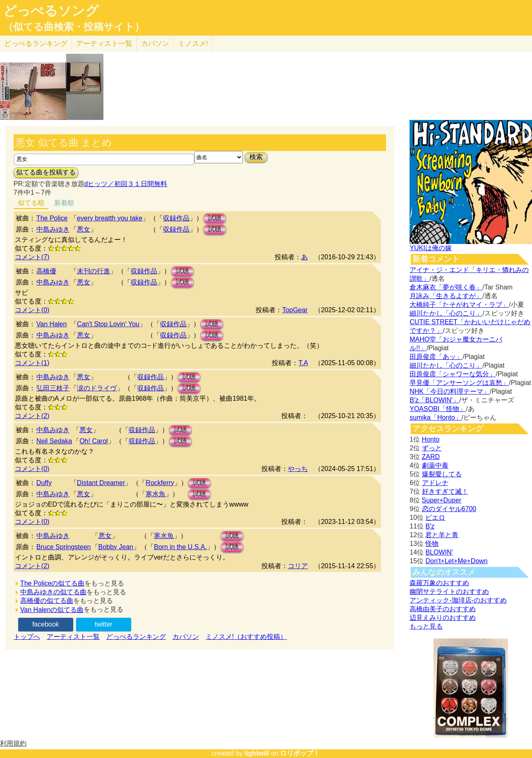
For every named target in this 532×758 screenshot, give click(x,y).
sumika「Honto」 (435, 417)
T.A (303, 363)
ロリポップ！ (300, 753)
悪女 (84, 229)
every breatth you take (110, 218)
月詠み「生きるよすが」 (446, 296)
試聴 (215, 218)
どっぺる (36, 44)
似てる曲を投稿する (46, 172)
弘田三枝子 (53, 388)
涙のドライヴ (97, 388)
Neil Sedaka (54, 441)
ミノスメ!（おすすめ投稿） (246, 637)
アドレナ (435, 483)
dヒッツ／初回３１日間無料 (126, 184)
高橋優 (46, 271)
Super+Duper (442, 500)
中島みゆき (53, 229)
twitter (104, 624)
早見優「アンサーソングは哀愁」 (459, 383)
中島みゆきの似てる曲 (53, 592)
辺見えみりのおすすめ (443, 618)
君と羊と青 (442, 535)
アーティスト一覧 (73, 637)
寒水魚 (156, 494)
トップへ (27, 637)
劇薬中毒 (435, 465)
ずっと (432, 448)
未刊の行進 (93, 271)
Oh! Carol (93, 441)
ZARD (431, 457)
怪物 (432, 544)
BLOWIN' (439, 552)
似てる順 (31, 203)
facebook (46, 624)
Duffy (44, 483)
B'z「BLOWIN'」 (434, 400)
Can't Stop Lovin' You (108, 324)
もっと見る (426, 626)
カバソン (155, 44)
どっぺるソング (51, 11)
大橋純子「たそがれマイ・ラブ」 (459, 305)
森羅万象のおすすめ (439, 583)
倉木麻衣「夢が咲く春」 (446, 287)
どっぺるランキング (136, 637)
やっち (298, 469)
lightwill (257, 753)
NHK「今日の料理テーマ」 (450, 391)
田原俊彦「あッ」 (436, 357)
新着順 (64, 203)
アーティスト (104, 44)
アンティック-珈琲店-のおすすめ (458, 600)
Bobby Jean (116, 547)
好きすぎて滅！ (445, 491)
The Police (52, 218)
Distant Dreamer (101, 483)
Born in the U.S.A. (180, 547)
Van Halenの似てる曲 (52, 610)
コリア (298, 566)
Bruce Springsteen (64, 547)
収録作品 (176, 218)
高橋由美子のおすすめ (443, 609)
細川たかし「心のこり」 (446, 313)
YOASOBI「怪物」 (438, 409)
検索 (256, 157)
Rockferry (160, 483)
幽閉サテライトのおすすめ (449, 592)
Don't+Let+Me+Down (456, 561)
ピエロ (435, 518)
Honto (431, 439)
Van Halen (52, 324)
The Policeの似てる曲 (53, 583)
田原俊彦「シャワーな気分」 (453, 374)
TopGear (295, 310)
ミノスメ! (193, 44)
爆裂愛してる (442, 474)
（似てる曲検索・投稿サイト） (74, 27)
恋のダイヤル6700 (449, 509)
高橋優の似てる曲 (47, 601)
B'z (430, 526)
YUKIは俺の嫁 (430, 248)
